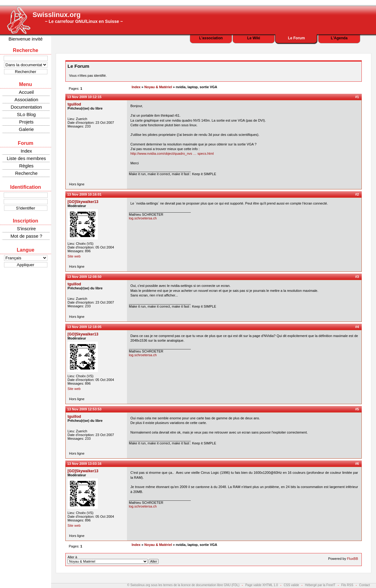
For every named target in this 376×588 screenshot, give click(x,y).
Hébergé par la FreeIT (320, 585)
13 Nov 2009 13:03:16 (84, 464)
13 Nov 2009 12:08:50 (84, 277)
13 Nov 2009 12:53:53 (84, 409)
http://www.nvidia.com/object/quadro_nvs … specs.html (172, 153)
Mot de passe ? (26, 236)
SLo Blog (26, 114)
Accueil (26, 92)
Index (26, 151)
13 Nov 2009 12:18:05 (84, 327)
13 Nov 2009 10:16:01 (84, 194)
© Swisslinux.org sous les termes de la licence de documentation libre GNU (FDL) (184, 585)
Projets (26, 122)
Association (26, 99)
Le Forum (297, 38)
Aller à (113, 560)
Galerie (26, 129)
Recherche (26, 173)
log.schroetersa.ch (143, 218)
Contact (365, 585)
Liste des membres (26, 158)
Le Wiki (254, 38)
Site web (74, 256)
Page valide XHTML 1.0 (262, 585)
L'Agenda (339, 38)
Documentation (26, 107)
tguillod (74, 104)
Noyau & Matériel (158, 87)
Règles (26, 166)
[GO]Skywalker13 (83, 202)
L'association (211, 38)
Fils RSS (347, 585)
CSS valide (291, 585)
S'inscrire (26, 229)
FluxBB (353, 559)
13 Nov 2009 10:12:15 (84, 97)
